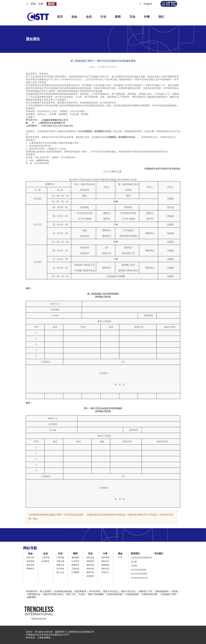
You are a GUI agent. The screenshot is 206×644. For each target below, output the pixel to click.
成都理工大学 (145, 591)
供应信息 (90, 557)
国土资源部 (46, 591)
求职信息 (90, 569)
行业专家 (60, 557)
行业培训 (75, 561)
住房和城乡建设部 (63, 591)
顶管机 (175, 591)
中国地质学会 (34, 594)
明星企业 (60, 565)
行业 (103, 17)
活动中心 (105, 572)
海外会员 (105, 569)
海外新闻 (105, 557)
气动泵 (82, 594)
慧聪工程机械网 (96, 594)
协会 (74, 17)
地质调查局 (80, 591)
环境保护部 (31, 591)
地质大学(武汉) (110, 591)
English (148, 4)
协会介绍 (30, 557)
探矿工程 (71, 594)
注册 (41, 4)
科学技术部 (95, 591)
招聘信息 (90, 565)
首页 (60, 17)
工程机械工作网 (168, 594)
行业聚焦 (75, 572)
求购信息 (90, 561)
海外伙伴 (105, 561)
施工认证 (60, 572)
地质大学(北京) (128, 591)
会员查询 (45, 561)
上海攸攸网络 (44, 638)
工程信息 (75, 569)
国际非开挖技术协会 (53, 594)
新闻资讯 (75, 565)
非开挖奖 (60, 569)
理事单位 (30, 569)
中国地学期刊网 (149, 594)
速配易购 (31, 597)
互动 (132, 17)
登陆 (33, 4)
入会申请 (45, 557)
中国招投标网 (132, 594)
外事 (147, 17)
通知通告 (75, 557)
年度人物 (60, 561)
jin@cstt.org (42, 160)
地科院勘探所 (162, 591)
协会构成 (30, 561)
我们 (161, 17)
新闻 (118, 17)
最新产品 (90, 572)
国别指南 (105, 565)
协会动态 (30, 565)
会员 (89, 17)
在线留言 (90, 576)
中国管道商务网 (114, 594)
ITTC (120, 557)
